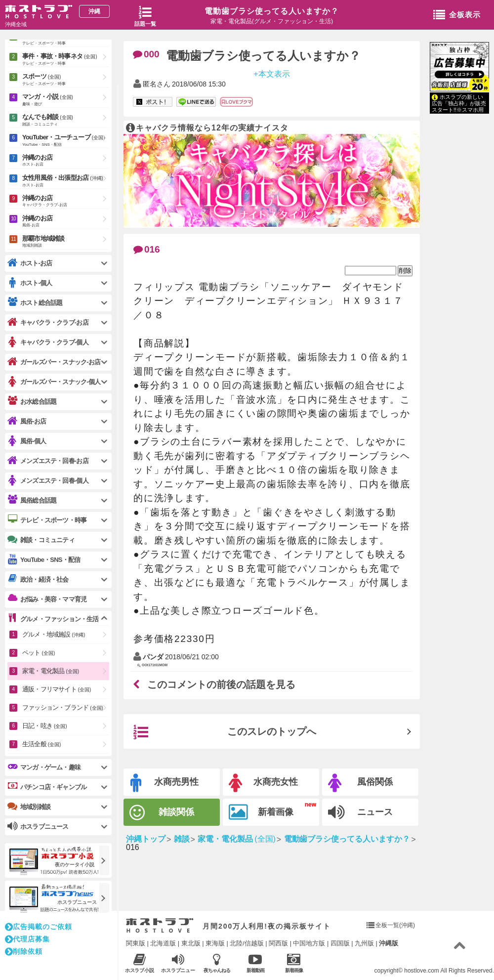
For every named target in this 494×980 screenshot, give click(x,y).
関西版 (278, 943)
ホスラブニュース (178, 963)
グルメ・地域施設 (54, 634)
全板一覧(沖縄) (395, 925)
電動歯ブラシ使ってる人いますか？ (272, 11)
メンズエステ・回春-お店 (48, 461)
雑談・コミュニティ (41, 540)
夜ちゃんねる (217, 963)
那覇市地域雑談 (66, 242)
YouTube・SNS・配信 (44, 560)
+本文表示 (271, 73)
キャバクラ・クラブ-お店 (48, 322)
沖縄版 (389, 943)
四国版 (340, 943)
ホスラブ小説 (140, 963)
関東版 (136, 943)
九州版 (364, 943)
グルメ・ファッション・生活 (53, 619)
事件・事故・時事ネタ (66, 60)
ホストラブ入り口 (160, 926)
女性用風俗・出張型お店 (66, 181)
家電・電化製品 (51, 671)
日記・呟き (45, 726)
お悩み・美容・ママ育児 (47, 599)
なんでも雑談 (66, 121)
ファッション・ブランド (63, 707)
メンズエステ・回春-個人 (48, 481)
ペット (39, 653)
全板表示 (457, 15)
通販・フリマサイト (57, 689)
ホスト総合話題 (35, 302)
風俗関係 (360, 783)
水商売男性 (165, 783)
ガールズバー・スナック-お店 (54, 362)
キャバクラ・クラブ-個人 (48, 342)
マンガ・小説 (66, 100)
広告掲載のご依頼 (39, 927)
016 (147, 249)
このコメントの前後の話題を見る (214, 684)
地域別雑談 (29, 807)
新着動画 (255, 963)
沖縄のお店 (66, 161)
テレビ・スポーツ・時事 (47, 520)
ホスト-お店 (30, 263)
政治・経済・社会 (38, 579)
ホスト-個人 (30, 283)
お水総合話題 (32, 401)
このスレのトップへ (225, 732)
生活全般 (41, 744)
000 (146, 54)
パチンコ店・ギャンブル (47, 787)
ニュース (360, 812)
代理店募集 (27, 939)
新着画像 (261, 812)
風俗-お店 (27, 421)
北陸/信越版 (247, 943)
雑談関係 (162, 813)
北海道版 (163, 943)
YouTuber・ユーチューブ (66, 141)
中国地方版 (309, 943)
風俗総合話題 (32, 500)
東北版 (191, 943)
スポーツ (66, 80)
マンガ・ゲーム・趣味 (44, 767)
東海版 (215, 943)
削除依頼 (24, 951)
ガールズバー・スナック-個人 (54, 382)
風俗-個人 (27, 441)
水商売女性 (263, 783)
